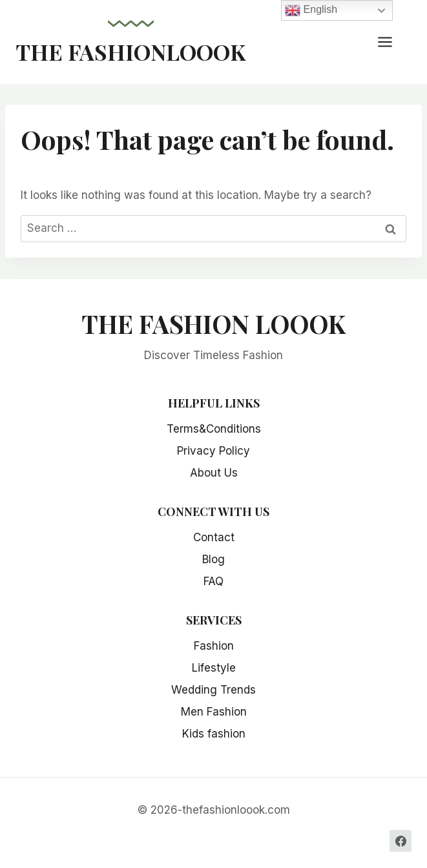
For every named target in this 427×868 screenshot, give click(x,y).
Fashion (214, 646)
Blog (213, 559)
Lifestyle (214, 668)
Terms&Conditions (214, 429)
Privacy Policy (213, 451)
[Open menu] (391, 42)
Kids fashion (214, 734)
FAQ (213, 581)
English (311, 10)
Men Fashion (214, 712)
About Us (214, 473)
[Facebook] (401, 841)
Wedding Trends (213, 690)
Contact (214, 537)
